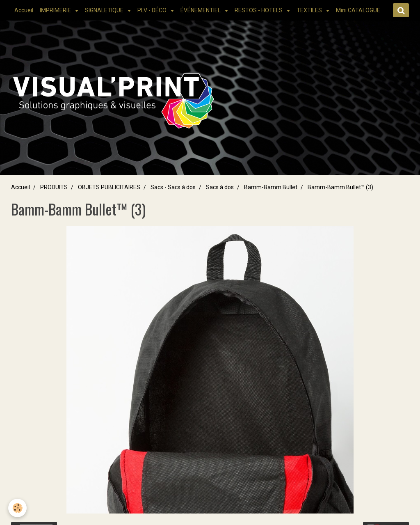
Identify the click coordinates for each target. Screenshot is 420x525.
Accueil (24, 10)
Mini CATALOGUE (358, 10)
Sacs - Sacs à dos (173, 187)
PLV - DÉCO (153, 10)
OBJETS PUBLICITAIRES (109, 187)
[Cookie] (17, 508)
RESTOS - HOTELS (259, 10)
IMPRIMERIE (56, 10)
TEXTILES (310, 10)
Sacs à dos (220, 187)
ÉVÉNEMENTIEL (201, 10)
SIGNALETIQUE (105, 10)
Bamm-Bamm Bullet (271, 187)
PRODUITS (54, 187)
